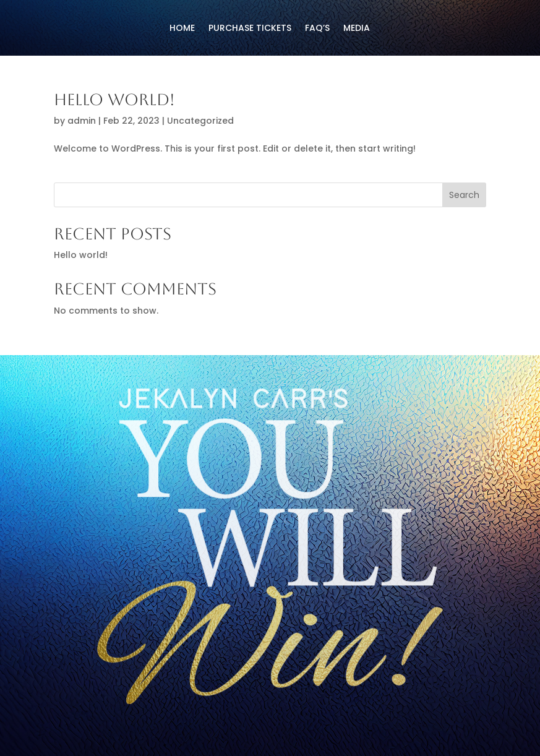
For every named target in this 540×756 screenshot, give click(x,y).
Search (464, 195)
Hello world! (114, 100)
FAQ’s (317, 29)
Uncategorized (200, 121)
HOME (182, 29)
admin (82, 121)
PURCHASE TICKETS (250, 29)
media (357, 29)
